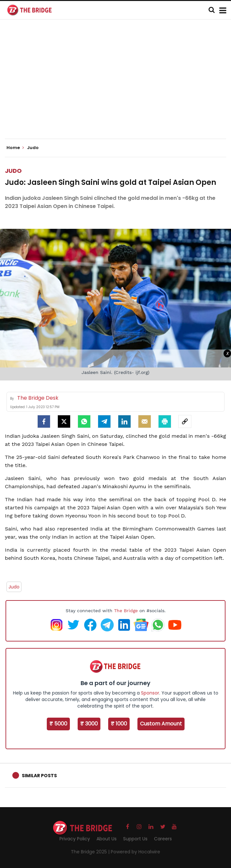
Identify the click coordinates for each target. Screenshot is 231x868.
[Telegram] (104, 421)
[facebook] (44, 421)
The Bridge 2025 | (91, 852)
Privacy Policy (75, 839)
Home (15, 148)
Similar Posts (39, 776)
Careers (163, 839)
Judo (13, 171)
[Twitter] (64, 421)
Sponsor (150, 693)
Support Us (135, 839)
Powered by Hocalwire (135, 852)
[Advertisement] (118, 85)
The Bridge (126, 611)
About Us (107, 839)
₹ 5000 (58, 724)
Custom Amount (161, 724)
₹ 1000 (119, 724)
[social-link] (185, 421)
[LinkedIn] (124, 421)
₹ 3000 (89, 724)
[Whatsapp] (84, 421)
